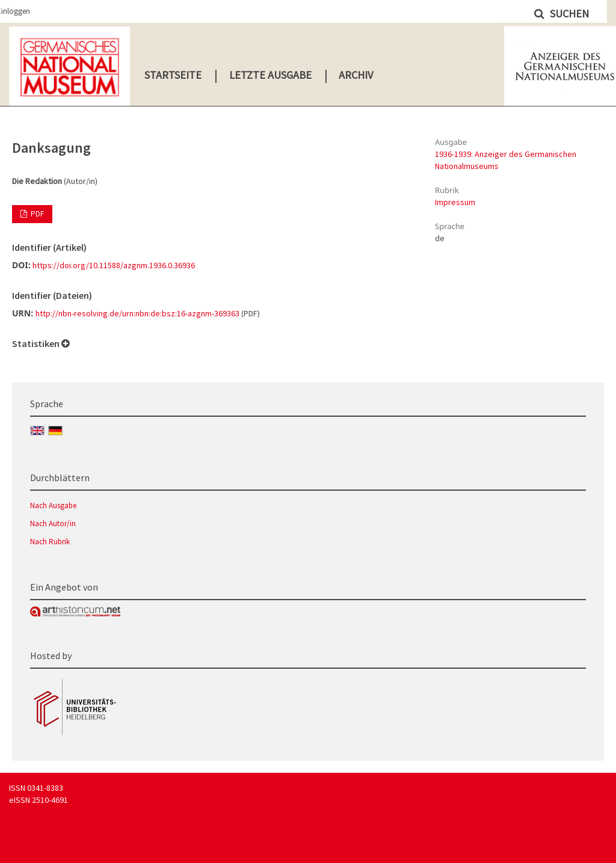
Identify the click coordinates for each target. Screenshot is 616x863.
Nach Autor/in (53, 524)
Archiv (356, 75)
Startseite (173, 75)
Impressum (455, 202)
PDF (36, 214)
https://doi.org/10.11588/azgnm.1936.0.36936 (114, 265)
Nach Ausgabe (53, 505)
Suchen (568, 14)
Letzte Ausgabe (270, 75)
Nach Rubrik (50, 542)
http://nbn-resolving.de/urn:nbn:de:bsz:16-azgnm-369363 (137, 313)
